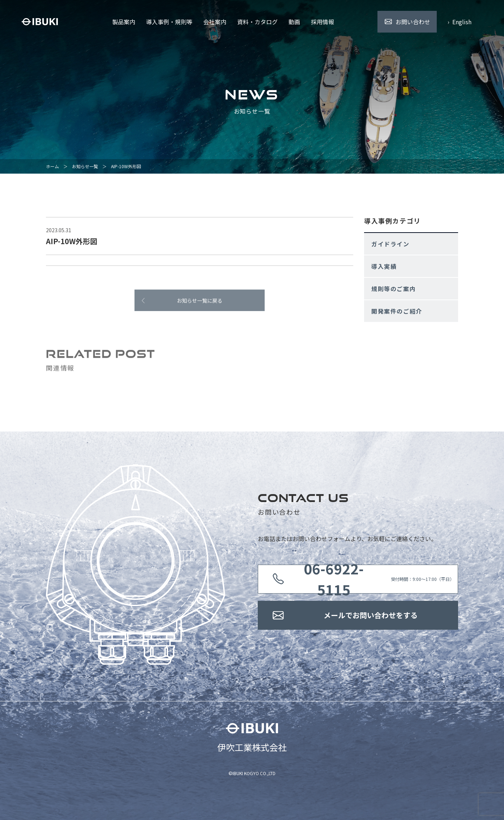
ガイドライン (390, 244)
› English (460, 22)
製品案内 (124, 22)
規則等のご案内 (394, 289)
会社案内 (215, 22)
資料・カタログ (257, 22)
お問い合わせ (413, 22)
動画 (294, 22)
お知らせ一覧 (85, 166)
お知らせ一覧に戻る (200, 303)
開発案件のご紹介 (397, 311)
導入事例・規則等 (169, 22)
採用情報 (323, 22)
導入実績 (384, 266)
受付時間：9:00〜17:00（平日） (371, 579)
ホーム (52, 166)
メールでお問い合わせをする (371, 615)
